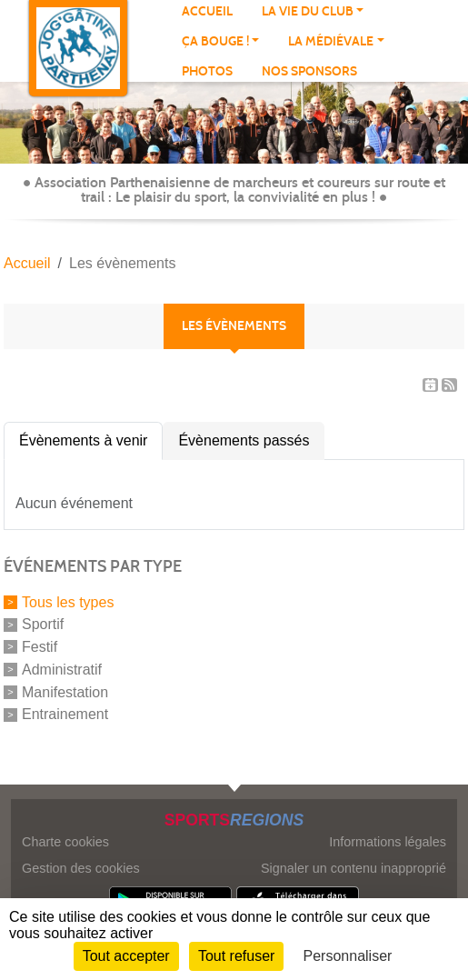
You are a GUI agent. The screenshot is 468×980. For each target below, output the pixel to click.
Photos (207, 71)
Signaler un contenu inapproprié (353, 868)
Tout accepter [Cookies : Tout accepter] (126, 956)
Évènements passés (244, 440)
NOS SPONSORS (309, 71)
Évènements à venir (83, 440)
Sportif (43, 624)
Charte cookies (65, 842)
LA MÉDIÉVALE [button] (331, 41)
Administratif (62, 670)
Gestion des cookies (81, 868)
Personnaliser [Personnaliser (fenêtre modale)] (348, 956)
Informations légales (388, 842)
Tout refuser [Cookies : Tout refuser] (236, 956)
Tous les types (68, 601)
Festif (40, 647)
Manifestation (65, 691)
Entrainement (65, 714)
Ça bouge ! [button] (215, 41)
